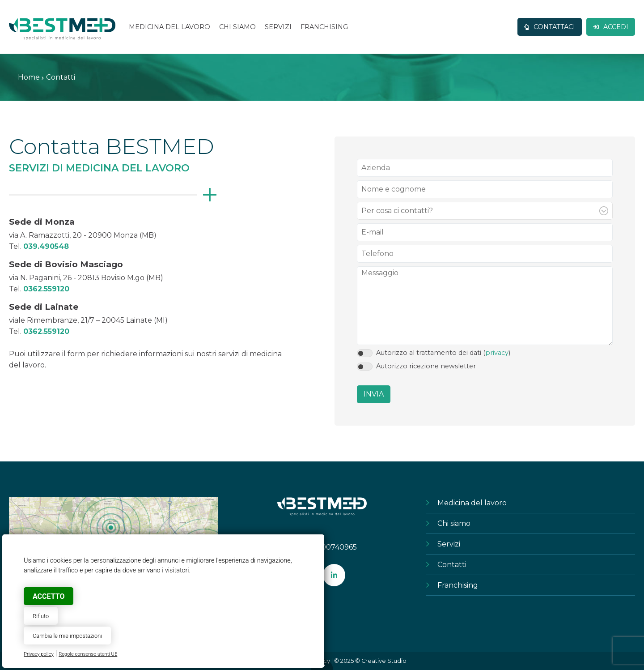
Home (29, 77)
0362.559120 (46, 289)
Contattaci (550, 27)
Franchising (458, 585)
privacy (497, 353)
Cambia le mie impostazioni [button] (67, 636)
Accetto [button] (49, 596)
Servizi (449, 544)
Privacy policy (39, 654)
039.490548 (46, 246)
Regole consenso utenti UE (88, 654)
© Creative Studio (381, 661)
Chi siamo (454, 523)
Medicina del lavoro (472, 503)
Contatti (452, 565)
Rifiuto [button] (41, 616)
